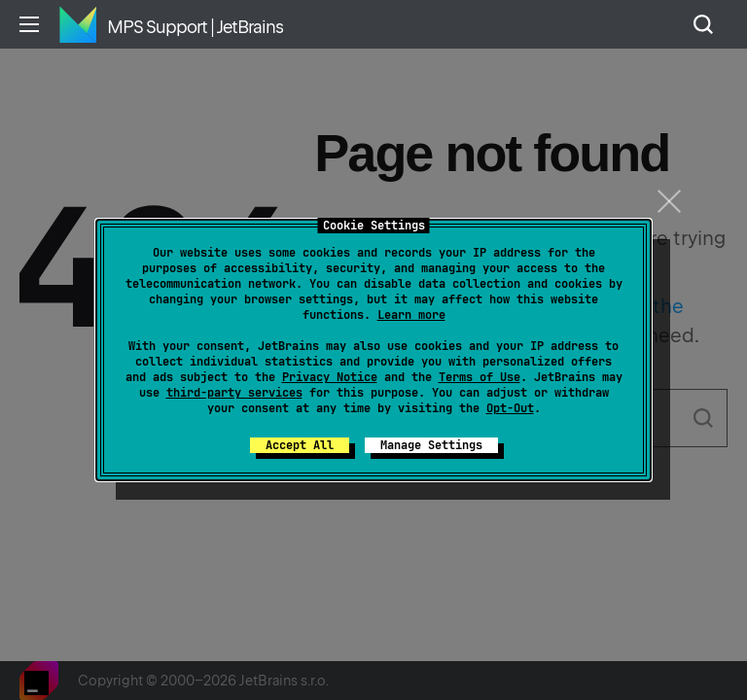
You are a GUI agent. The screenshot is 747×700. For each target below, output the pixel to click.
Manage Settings (431, 445)
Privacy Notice (330, 377)
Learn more (411, 315)
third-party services (234, 393)
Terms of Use (480, 377)
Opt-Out (510, 408)
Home (78, 24)
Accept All (300, 445)
